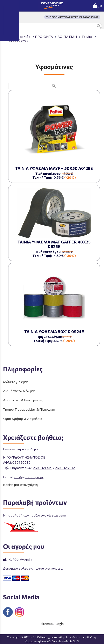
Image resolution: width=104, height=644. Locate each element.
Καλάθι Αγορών (18, 559)
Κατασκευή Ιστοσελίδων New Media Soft (52, 641)
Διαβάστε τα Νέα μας (19, 391)
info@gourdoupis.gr (29, 477)
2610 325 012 (65, 468)
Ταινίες (87, 36)
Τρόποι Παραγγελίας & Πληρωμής (29, 409)
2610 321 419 (43, 468)
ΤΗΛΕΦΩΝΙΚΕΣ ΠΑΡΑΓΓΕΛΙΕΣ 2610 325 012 (72, 17)
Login (60, 624)
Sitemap (47, 624)
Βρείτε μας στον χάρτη (20, 485)
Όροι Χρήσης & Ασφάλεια (23, 419)
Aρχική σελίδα (19, 36)
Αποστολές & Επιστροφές (23, 400)
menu (6, 6)
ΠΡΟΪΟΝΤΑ (44, 36)
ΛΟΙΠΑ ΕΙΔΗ (67, 36)
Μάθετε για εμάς (16, 382)
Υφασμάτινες (18, 40)
